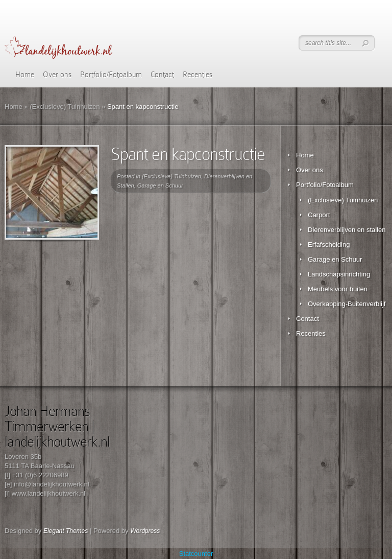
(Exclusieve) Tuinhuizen (65, 107)
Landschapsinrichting (339, 274)
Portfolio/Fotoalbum (111, 75)
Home (25, 75)
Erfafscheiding (329, 244)
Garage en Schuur (160, 185)
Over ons (57, 75)
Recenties (198, 75)
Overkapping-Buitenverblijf (347, 304)
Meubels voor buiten (338, 289)
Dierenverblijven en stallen (347, 230)
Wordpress (145, 531)
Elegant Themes (66, 531)
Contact (162, 75)
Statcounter (196, 554)
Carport (319, 215)
